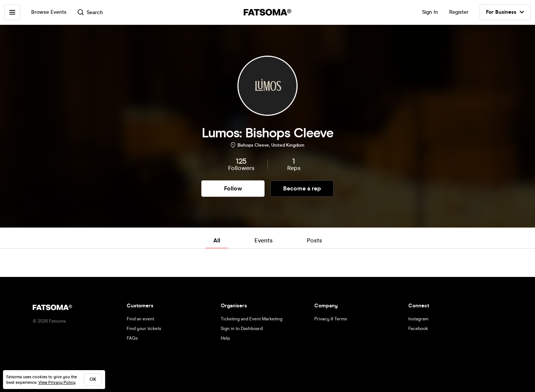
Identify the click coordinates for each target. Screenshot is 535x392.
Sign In (430, 12)
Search (90, 12)
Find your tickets (144, 329)
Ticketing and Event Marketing (252, 319)
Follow (233, 188)
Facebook (418, 329)
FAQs (132, 338)
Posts (314, 240)
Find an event (140, 319)
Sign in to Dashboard (242, 329)
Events (264, 240)
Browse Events (49, 12)
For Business (505, 12)
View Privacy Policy (57, 383)
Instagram (418, 319)
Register (459, 12)
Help (225, 338)
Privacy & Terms (331, 319)
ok (93, 379)
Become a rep (302, 188)
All (217, 240)
